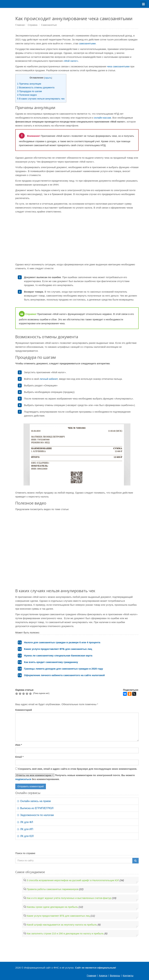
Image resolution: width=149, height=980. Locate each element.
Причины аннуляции (29, 84)
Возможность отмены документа (36, 88)
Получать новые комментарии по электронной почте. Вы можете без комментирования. (75, 777)
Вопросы (115, 975)
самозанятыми (87, 43)
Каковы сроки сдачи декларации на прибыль (52, 907)
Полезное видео (27, 95)
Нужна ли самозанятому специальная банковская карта (58, 655)
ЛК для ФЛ (25, 822)
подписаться (23, 779)
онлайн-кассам (102, 118)
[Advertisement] (77, 238)
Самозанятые (49, 25)
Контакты (128, 975)
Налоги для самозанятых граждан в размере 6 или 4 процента (62, 642)
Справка (32, 25)
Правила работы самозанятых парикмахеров (52, 889)
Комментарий (24, 710)
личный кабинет (49, 379)
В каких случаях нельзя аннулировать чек (41, 99)
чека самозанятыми (118, 66)
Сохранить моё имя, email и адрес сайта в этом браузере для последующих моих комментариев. (78, 769)
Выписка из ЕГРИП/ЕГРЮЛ (35, 808)
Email (19, 757)
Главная (20, 25)
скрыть (48, 78)
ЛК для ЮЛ (25, 836)
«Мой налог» (71, 61)
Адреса (103, 975)
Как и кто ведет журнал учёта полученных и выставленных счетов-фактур (69, 898)
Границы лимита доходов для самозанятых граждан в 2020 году (63, 669)
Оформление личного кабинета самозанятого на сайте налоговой (64, 675)
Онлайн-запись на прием (34, 801)
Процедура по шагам (29, 91)
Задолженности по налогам (35, 815)
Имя (19, 745)
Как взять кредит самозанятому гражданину (51, 662)
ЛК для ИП (25, 829)
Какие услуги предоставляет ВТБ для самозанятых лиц (58, 649)
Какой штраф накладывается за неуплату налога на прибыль (62, 925)
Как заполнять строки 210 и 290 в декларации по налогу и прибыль (65, 933)
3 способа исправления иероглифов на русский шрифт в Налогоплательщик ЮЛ (73, 880)
